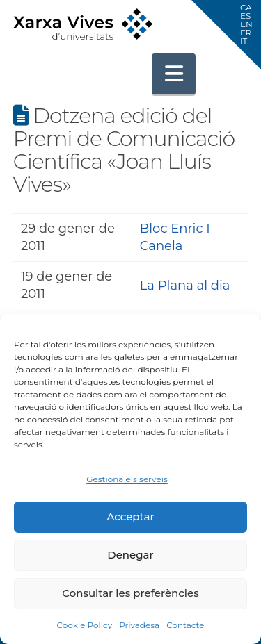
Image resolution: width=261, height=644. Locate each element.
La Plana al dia (185, 286)
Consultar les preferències (130, 593)
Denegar (130, 555)
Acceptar (130, 517)
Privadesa (139, 625)
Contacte (185, 625)
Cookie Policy (84, 625)
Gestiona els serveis (127, 479)
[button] (174, 74)
